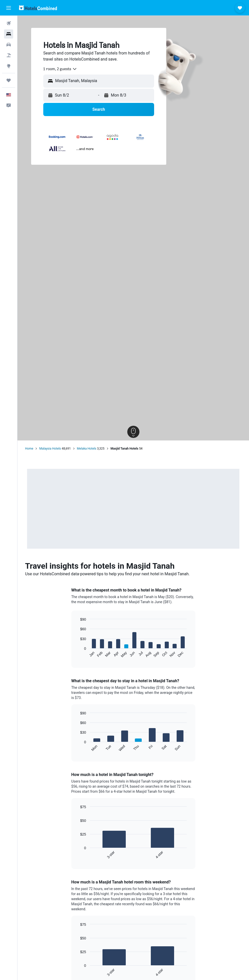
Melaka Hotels (87, 449)
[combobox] (60, 69)
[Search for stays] (9, 34)
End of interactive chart (78, 654)
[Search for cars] (9, 45)
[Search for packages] (9, 55)
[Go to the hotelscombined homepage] (38, 8)
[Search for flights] (9, 23)
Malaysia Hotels (50, 449)
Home (29, 449)
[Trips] (9, 80)
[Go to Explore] (9, 66)
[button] (9, 8)
